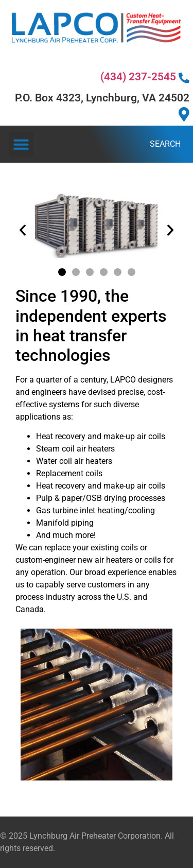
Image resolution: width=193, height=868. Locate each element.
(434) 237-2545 (145, 77)
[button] (21, 144)
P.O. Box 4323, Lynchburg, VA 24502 (102, 107)
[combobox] (95, 144)
